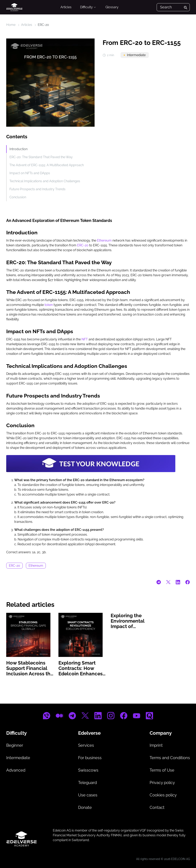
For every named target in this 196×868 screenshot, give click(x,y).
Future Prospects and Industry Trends (37, 189)
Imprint (156, 745)
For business (90, 758)
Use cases (88, 795)
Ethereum (104, 240)
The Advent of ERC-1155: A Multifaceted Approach (47, 165)
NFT (85, 339)
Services (86, 745)
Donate (85, 807)
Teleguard (87, 783)
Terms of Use (162, 770)
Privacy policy (162, 783)
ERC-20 (43, 25)
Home (11, 25)
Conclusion (18, 197)
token (49, 305)
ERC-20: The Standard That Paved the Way (41, 157)
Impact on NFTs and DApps (30, 173)
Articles (66, 7)
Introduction (18, 149)
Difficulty (88, 7)
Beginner (15, 745)
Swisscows (88, 770)
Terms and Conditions (170, 758)
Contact (157, 807)
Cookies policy (163, 795)
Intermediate (18, 758)
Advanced (16, 770)
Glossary (112, 7)
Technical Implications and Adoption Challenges (45, 181)
